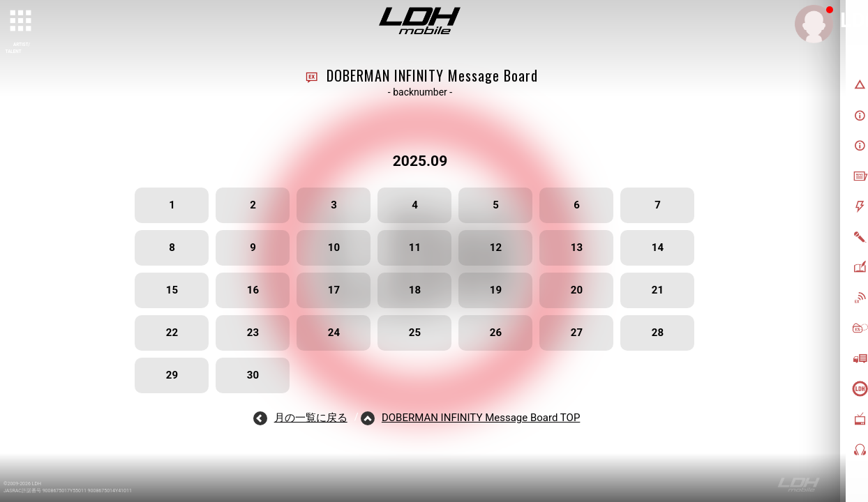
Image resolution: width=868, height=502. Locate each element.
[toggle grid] (22, 22)
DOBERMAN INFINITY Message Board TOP (481, 418)
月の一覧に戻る (311, 418)
